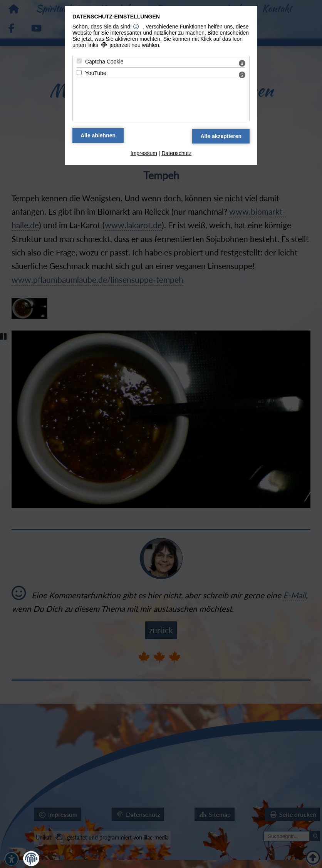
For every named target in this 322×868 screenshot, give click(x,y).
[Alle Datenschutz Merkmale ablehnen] (98, 135)
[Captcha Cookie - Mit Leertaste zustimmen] (79, 61)
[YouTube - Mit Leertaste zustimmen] (79, 73)
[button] (31, 859)
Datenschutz (176, 153)
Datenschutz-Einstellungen (116, 17)
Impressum (144, 153)
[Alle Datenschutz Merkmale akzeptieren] (221, 136)
